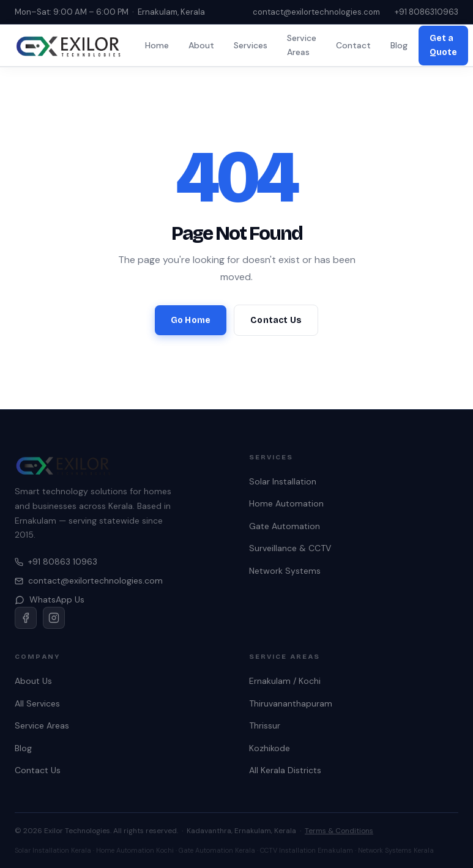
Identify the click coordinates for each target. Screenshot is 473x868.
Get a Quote (443, 45)
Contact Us (276, 320)
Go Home (191, 320)
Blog (399, 45)
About (201, 45)
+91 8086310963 (426, 12)
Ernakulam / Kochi (285, 681)
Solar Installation (283, 481)
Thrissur (265, 725)
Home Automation (286, 503)
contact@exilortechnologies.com (316, 12)
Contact (353, 45)
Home (157, 45)
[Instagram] (54, 618)
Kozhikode (270, 748)
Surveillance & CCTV (290, 548)
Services (251, 45)
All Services (37, 703)
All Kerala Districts (285, 770)
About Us (33, 681)
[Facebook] (26, 618)
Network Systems (285, 571)
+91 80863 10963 (56, 562)
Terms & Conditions (339, 831)
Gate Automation (285, 526)
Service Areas (302, 45)
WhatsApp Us (50, 599)
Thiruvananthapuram (291, 703)
